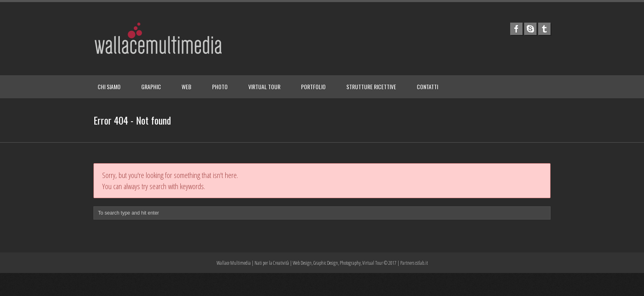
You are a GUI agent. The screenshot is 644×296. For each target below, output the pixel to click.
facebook (516, 29)
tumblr (544, 29)
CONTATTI (427, 87)
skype (530, 29)
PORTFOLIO (313, 87)
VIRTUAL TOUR (264, 87)
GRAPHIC (151, 87)
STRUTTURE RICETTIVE (371, 87)
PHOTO (220, 87)
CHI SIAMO (109, 87)
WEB (187, 87)
